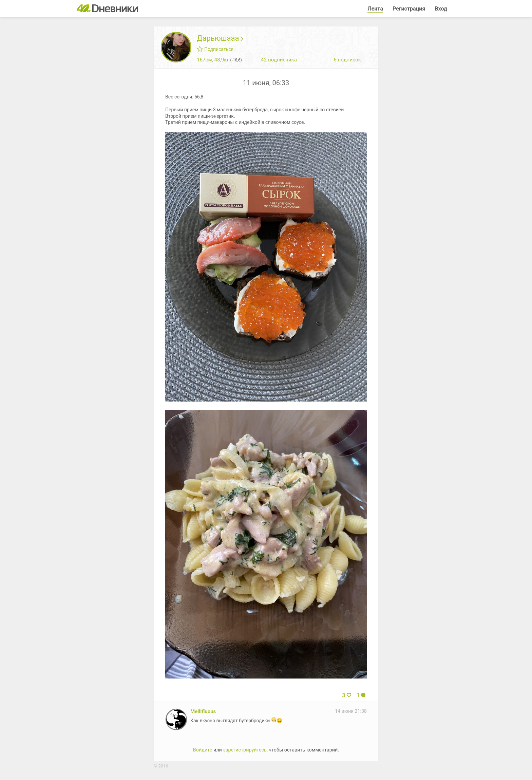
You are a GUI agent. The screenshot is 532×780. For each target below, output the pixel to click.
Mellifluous (203, 711)
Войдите (203, 750)
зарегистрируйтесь (245, 750)
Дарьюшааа (220, 38)
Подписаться (215, 49)
